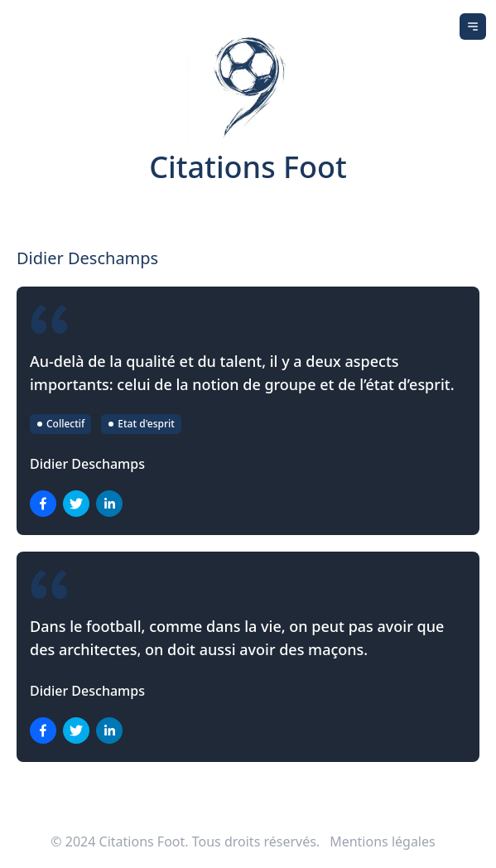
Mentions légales (383, 841)
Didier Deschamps (87, 464)
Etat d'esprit (141, 424)
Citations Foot (248, 167)
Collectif (60, 424)
